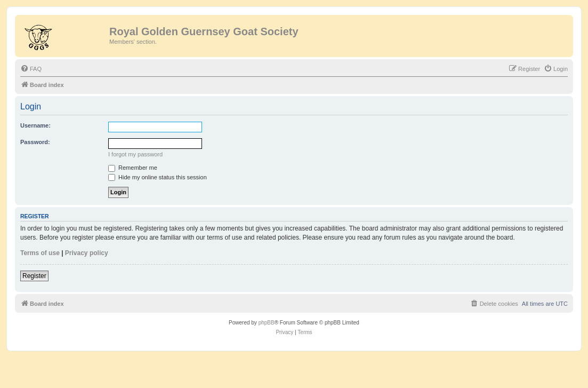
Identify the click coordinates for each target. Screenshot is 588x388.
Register (34, 276)
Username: (35, 125)
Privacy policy (87, 253)
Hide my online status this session (158, 177)
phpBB (267, 323)
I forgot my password (135, 154)
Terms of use (40, 253)
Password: (35, 142)
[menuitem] (31, 69)
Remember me (133, 168)
